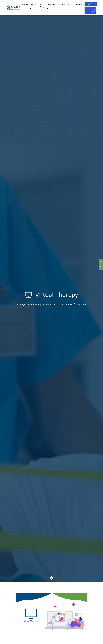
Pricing (71, 4)
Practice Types (43, 6)
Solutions (34, 4)
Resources (79, 4)
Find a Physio (92, 10)
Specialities (52, 4)
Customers (62, 4)
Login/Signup (91, 4)
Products (25, 4)
